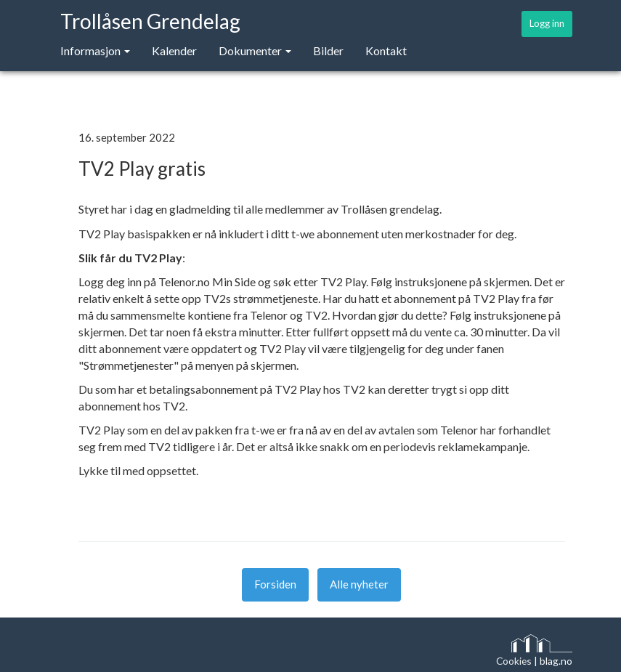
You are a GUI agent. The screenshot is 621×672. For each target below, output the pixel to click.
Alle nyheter (359, 584)
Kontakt (386, 50)
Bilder (328, 50)
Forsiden (275, 584)
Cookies (514, 661)
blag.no (556, 661)
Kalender (174, 50)
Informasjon (95, 50)
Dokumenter (255, 50)
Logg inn (547, 23)
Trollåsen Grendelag (150, 21)
